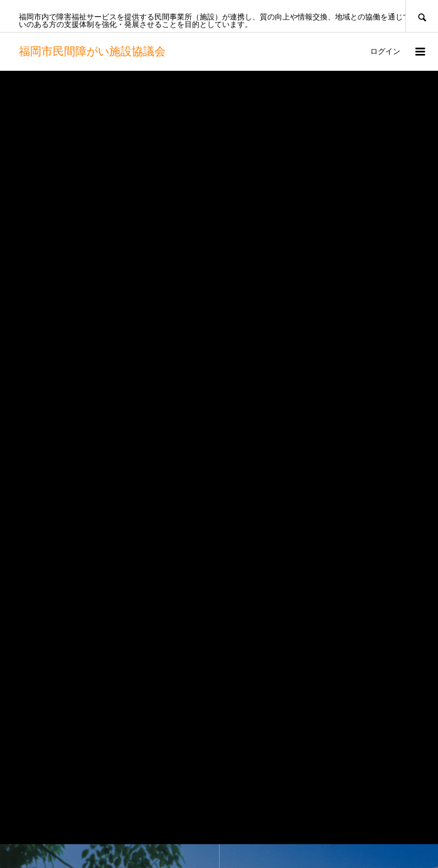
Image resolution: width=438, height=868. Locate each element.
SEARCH (422, 16)
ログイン (385, 51)
